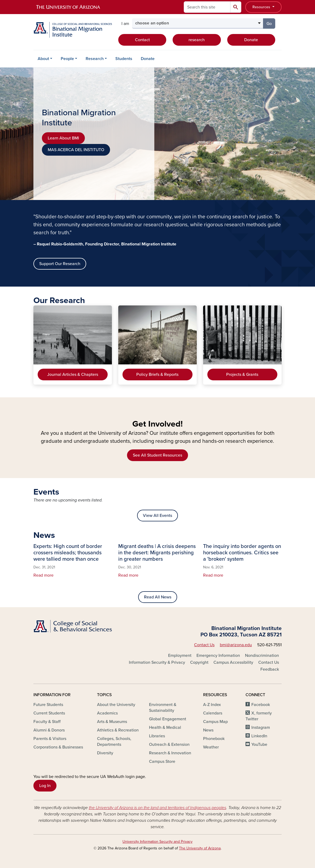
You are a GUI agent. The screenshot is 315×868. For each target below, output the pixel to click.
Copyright (199, 662)
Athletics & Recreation (118, 730)
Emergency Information (218, 656)
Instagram (261, 727)
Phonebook (214, 739)
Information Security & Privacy (157, 662)
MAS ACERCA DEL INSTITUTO (76, 150)
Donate (251, 40)
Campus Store (162, 761)
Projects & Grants (242, 375)
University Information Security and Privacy (157, 842)
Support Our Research (60, 264)
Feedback (270, 669)
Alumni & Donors (49, 730)
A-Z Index (212, 705)
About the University (116, 705)
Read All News (158, 597)
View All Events (157, 516)
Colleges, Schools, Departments (114, 742)
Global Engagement (168, 719)
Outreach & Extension (169, 744)
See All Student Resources (157, 455)
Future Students (48, 705)
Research (95, 59)
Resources (262, 7)
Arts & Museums (112, 722)
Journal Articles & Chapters (73, 375)
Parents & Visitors (50, 739)
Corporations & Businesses (58, 747)
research (197, 40)
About (43, 59)
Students (124, 59)
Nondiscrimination (262, 656)
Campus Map (215, 722)
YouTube (259, 744)
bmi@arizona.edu (236, 645)
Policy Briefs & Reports (157, 375)
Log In (45, 786)
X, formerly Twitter (259, 716)
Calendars (213, 713)
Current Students (49, 713)
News (208, 730)
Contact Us (204, 645)
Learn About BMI (63, 138)
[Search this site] (207, 7)
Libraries (157, 736)
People (67, 59)
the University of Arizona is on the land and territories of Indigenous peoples (157, 808)
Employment (180, 656)
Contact (142, 40)
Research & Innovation (170, 753)
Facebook (261, 705)
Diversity (105, 753)
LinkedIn (259, 736)
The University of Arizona (200, 848)
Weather (211, 747)
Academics (107, 713)
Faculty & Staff (47, 722)
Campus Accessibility (233, 662)
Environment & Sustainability (163, 708)
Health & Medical (165, 727)
